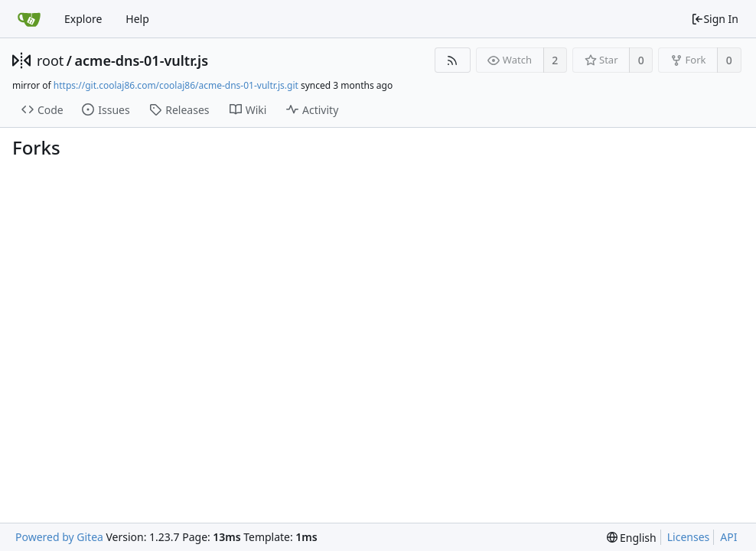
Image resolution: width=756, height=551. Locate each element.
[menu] (632, 538)
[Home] (29, 19)
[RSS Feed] (453, 60)
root (50, 60)
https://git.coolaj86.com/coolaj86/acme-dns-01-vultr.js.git (176, 85)
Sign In (715, 19)
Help (137, 19)
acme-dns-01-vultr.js (142, 60)
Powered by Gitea (59, 537)
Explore (83, 19)
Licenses (689, 537)
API (728, 537)
